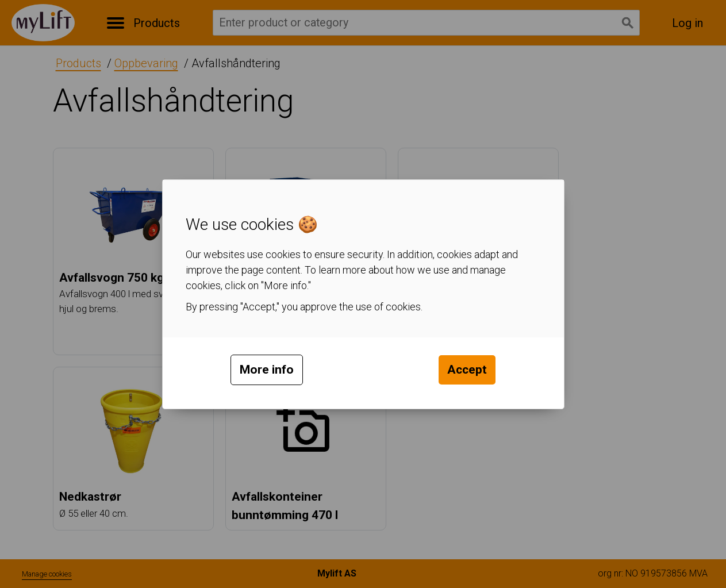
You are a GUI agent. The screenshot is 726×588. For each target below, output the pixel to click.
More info (267, 370)
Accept (467, 370)
